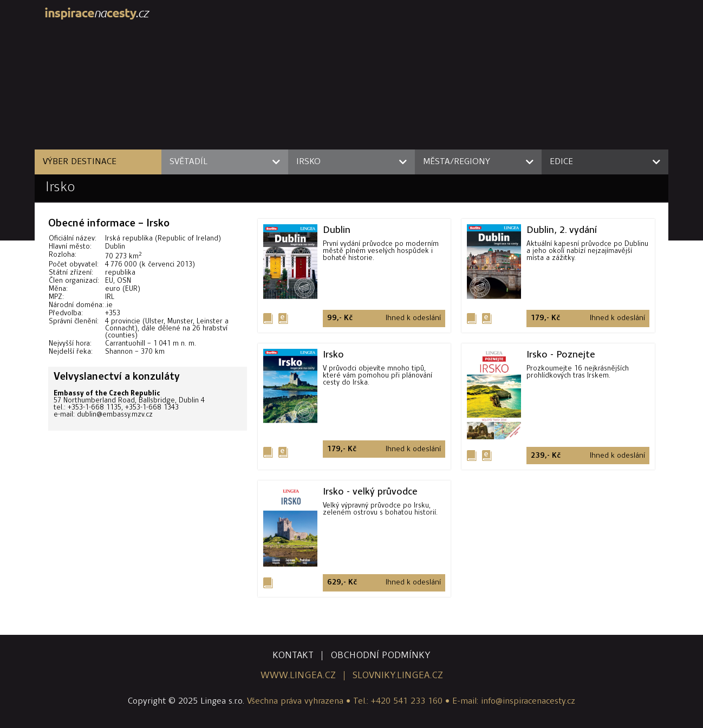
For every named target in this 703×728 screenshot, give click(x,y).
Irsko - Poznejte (561, 354)
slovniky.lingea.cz (398, 676)
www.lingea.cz (298, 676)
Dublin (337, 230)
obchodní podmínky (380, 656)
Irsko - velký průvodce (370, 491)
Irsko (60, 188)
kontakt (293, 656)
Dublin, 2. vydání (562, 230)
